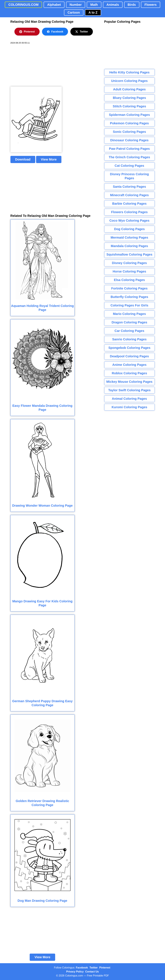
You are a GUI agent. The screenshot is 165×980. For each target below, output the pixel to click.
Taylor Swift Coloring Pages (129, 390)
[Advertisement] (34, 65)
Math (94, 5)
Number (76, 5)
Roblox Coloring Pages (129, 373)
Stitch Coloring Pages (129, 106)
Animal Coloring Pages (129, 399)
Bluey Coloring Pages (129, 98)
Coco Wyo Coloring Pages (129, 221)
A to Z (93, 12)
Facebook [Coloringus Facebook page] (82, 968)
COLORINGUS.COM (23, 5)
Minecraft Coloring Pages (129, 195)
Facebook (55, 32)
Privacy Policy (75, 972)
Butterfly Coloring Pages (129, 297)
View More (49, 159)
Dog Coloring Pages (129, 229)
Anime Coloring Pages (129, 365)
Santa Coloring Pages (129, 187)
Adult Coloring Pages (129, 89)
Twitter (82, 32)
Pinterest (27, 32)
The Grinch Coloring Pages (129, 157)
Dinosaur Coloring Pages (129, 140)
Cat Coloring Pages (129, 166)
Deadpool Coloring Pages (129, 356)
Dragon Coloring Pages (129, 322)
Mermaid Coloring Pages (129, 237)
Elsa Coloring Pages (129, 280)
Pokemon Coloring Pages (129, 123)
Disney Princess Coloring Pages (129, 176)
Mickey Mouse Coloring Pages (129, 382)
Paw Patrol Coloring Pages (129, 149)
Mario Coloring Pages (129, 314)
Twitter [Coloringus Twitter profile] (94, 968)
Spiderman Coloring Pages (129, 115)
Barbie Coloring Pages (129, 204)
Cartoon (74, 12)
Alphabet (54, 5)
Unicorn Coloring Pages (129, 81)
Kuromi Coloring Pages (129, 407)
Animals (113, 5)
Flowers (151, 5)
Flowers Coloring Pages (129, 212)
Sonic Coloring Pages (129, 132)
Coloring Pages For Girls (129, 305)
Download (23, 159)
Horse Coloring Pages (129, 271)
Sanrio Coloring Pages (129, 339)
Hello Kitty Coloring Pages (129, 72)
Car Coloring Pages (129, 331)
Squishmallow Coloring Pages (129, 254)
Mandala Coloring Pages (129, 246)
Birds (132, 5)
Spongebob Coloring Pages (129, 348)
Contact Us (92, 972)
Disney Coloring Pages (129, 263)
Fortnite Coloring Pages (129, 288)
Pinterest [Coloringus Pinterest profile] (105, 968)
